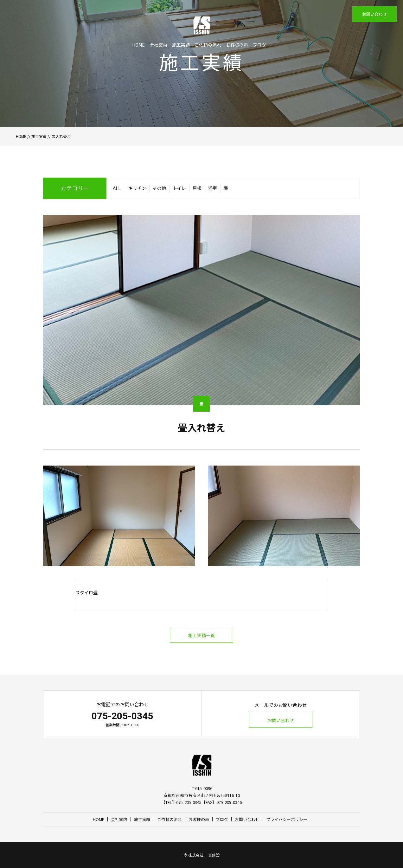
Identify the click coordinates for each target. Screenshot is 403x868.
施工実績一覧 (201, 635)
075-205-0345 (122, 716)
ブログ (259, 45)
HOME (138, 45)
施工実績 (181, 45)
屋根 (197, 188)
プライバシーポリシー (287, 819)
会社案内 (158, 45)
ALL (117, 188)
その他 (159, 188)
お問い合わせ (374, 14)
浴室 (213, 188)
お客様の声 (237, 45)
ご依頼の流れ (208, 45)
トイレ (179, 188)
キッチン (137, 188)
